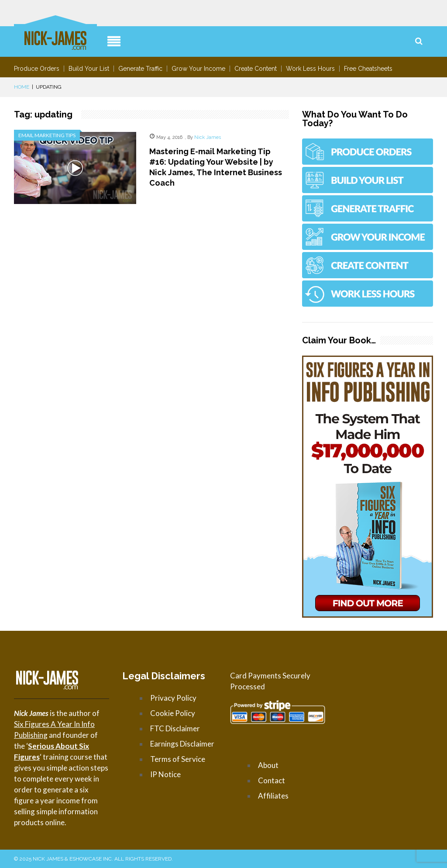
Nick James (208, 137)
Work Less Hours (310, 69)
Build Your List (89, 69)
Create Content (256, 69)
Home (22, 87)
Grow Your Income (198, 69)
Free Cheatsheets (368, 69)
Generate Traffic (140, 69)
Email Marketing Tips (47, 135)
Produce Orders (37, 69)
